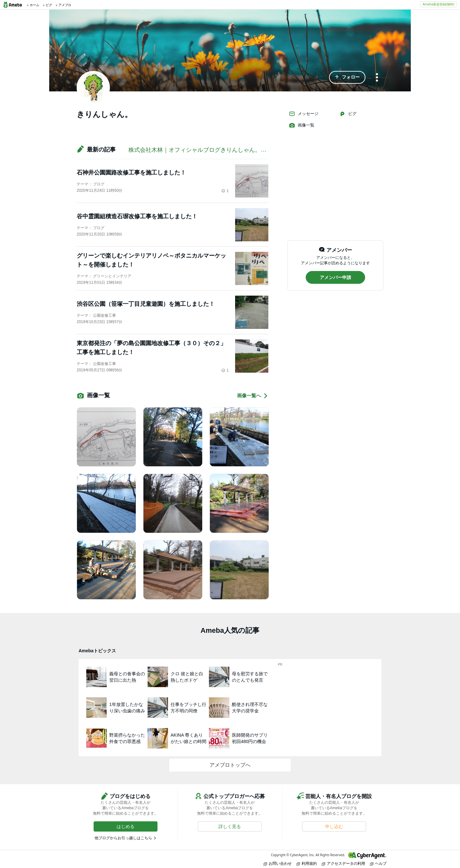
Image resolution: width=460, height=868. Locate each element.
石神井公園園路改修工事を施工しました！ (131, 173)
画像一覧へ (253, 396)
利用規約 (307, 863)
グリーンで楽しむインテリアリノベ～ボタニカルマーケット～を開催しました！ (151, 260)
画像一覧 (302, 125)
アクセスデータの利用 (343, 863)
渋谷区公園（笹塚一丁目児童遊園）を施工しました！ (146, 304)
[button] (347, 77)
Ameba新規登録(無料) (438, 4)
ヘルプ (378, 863)
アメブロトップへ (230, 765)
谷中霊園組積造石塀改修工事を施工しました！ (137, 216)
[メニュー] (377, 78)
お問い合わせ (278, 863)
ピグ (348, 114)
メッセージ (304, 114)
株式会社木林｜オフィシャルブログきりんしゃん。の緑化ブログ (212, 150)
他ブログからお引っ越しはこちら (123, 838)
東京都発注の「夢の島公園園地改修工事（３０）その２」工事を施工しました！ (151, 348)
